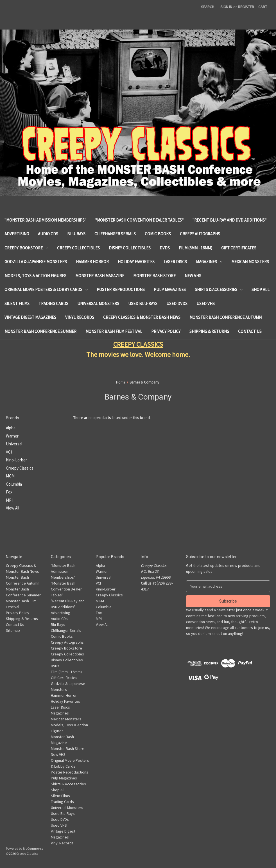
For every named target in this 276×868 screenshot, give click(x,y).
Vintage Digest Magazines (30, 317)
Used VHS (206, 304)
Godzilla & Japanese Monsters (36, 262)
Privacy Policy (166, 331)
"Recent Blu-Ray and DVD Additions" (229, 220)
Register (246, 7)
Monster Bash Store (154, 276)
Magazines (209, 262)
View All (13, 508)
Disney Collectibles (130, 248)
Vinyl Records (80, 317)
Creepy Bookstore (26, 248)
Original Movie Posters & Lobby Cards (46, 289)
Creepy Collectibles (78, 248)
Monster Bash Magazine (100, 276)
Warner (12, 436)
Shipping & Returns (209, 331)
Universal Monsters (98, 304)
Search (208, 7)
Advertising (17, 234)
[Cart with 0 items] (263, 7)
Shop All (261, 289)
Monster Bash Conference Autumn (226, 317)
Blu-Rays (76, 234)
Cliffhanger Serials (115, 234)
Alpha (11, 428)
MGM (10, 476)
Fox (9, 492)
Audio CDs (48, 234)
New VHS (193, 276)
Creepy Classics (20, 468)
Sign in (226, 7)
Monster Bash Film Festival (114, 331)
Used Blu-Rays (143, 304)
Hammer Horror (92, 262)
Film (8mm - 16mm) (195, 248)
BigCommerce (33, 848)
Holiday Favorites (136, 262)
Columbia (14, 484)
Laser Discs (175, 262)
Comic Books (158, 234)
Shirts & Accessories (219, 289)
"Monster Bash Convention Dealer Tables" (139, 220)
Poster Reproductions (121, 289)
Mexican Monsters (250, 262)
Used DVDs (177, 304)
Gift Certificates (239, 248)
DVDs (165, 248)
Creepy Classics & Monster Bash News (142, 317)
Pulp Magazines (170, 289)
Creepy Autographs (200, 234)
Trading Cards (53, 304)
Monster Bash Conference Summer (40, 331)
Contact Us (250, 331)
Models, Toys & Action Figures (35, 276)
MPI (9, 500)
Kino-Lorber (16, 460)
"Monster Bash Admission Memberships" (45, 220)
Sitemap (13, 630)
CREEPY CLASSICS (138, 344)
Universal (14, 444)
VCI (9, 452)
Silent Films (17, 304)
